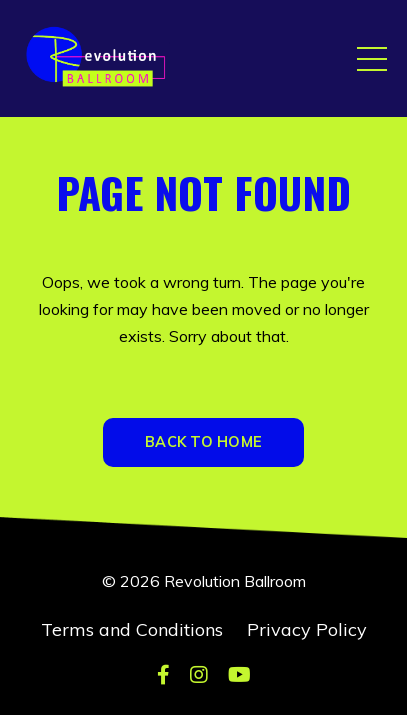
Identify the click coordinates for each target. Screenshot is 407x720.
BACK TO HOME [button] (203, 442)
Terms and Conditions (132, 629)
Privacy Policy (307, 629)
